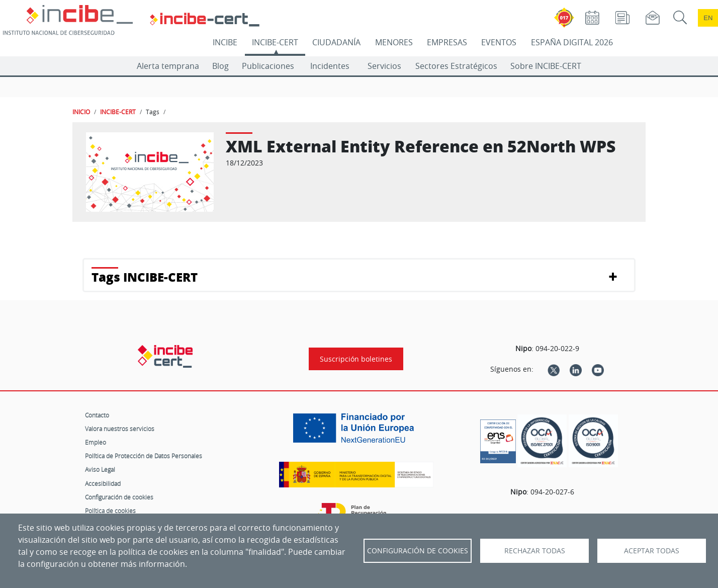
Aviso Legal (100, 469)
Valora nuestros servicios (120, 429)
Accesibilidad (103, 483)
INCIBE (225, 42)
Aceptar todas (652, 551)
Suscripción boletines (356, 359)
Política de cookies (110, 511)
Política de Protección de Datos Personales (144, 456)
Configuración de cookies (119, 497)
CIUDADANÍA (336, 42)
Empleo (96, 442)
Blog (220, 66)
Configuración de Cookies (418, 551)
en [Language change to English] (708, 18)
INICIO (81, 112)
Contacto (97, 415)
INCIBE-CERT (275, 42)
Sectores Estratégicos (456, 66)
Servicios (384, 66)
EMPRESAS (447, 42)
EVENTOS (499, 42)
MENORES (394, 42)
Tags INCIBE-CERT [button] (145, 277)
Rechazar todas (535, 551)
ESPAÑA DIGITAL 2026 (572, 42)
